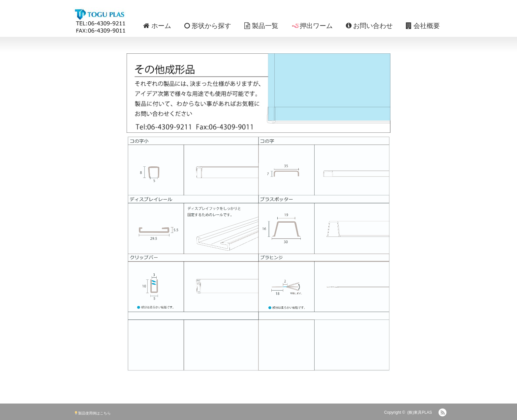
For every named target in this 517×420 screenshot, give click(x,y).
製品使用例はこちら (92, 413)
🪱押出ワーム (312, 26)
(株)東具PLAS (420, 412)
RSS (442, 412)
